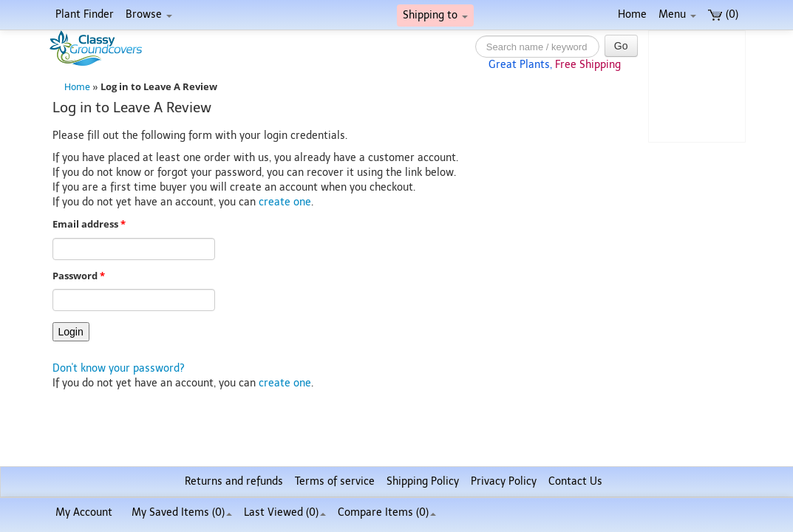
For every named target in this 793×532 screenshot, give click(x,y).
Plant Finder (85, 14)
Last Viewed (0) (285, 512)
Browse (149, 14)
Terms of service (335, 481)
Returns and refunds (234, 481)
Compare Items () (387, 512)
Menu (677, 14)
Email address (89, 224)
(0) (723, 14)
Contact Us (575, 481)
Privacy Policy (504, 481)
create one (285, 202)
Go (621, 46)
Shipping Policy (423, 481)
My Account (84, 512)
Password (79, 276)
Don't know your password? (119, 368)
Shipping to (435, 15)
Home (632, 14)
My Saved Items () (182, 512)
